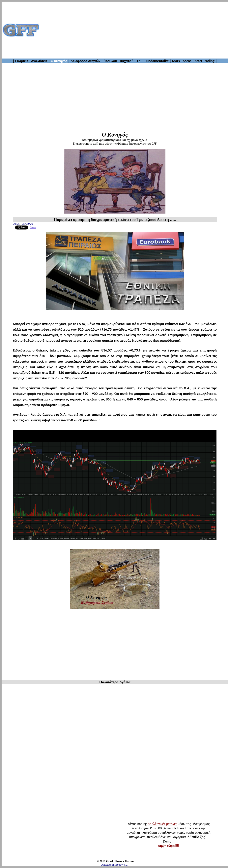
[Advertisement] (134, 30)
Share (33, 227)
